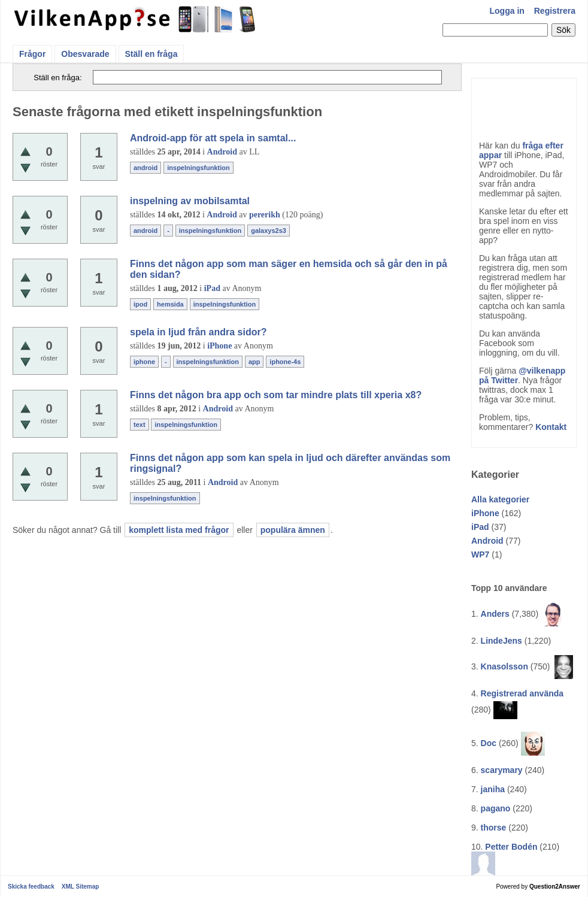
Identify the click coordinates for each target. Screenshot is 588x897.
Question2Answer (555, 887)
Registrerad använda (522, 693)
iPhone (485, 513)
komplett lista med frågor (179, 530)
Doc (489, 743)
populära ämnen (293, 530)
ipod (140, 304)
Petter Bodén (511, 847)
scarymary (502, 770)
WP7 (480, 554)
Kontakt (551, 427)
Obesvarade (85, 54)
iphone (144, 362)
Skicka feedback (31, 887)
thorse (494, 828)
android (146, 168)
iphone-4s (285, 362)
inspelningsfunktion (198, 168)
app (254, 362)
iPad (480, 527)
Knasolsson (504, 666)
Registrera (555, 11)
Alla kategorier (500, 499)
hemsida (170, 304)
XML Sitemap (81, 887)
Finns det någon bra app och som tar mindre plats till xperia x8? (276, 395)
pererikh (265, 215)
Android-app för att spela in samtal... (213, 138)
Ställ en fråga (151, 54)
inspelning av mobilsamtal (190, 201)
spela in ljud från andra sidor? (198, 332)
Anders (495, 614)
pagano (496, 808)
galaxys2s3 (269, 231)
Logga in (507, 11)
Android (487, 541)
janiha (493, 789)
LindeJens (501, 641)
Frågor (32, 54)
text (140, 425)
